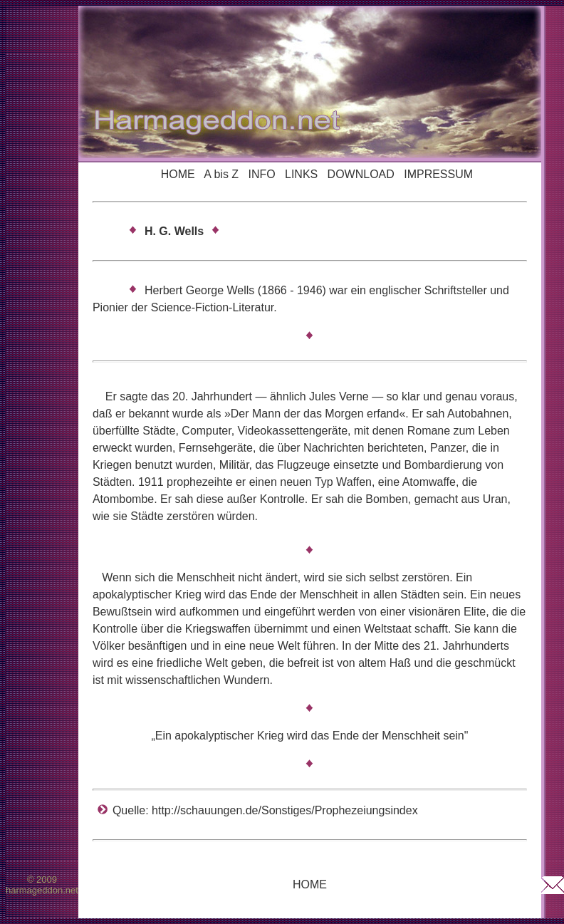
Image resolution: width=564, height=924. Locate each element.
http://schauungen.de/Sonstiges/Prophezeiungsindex (285, 810)
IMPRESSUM (438, 174)
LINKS (301, 174)
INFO (261, 174)
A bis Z (221, 174)
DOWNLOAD (361, 174)
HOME (178, 174)
